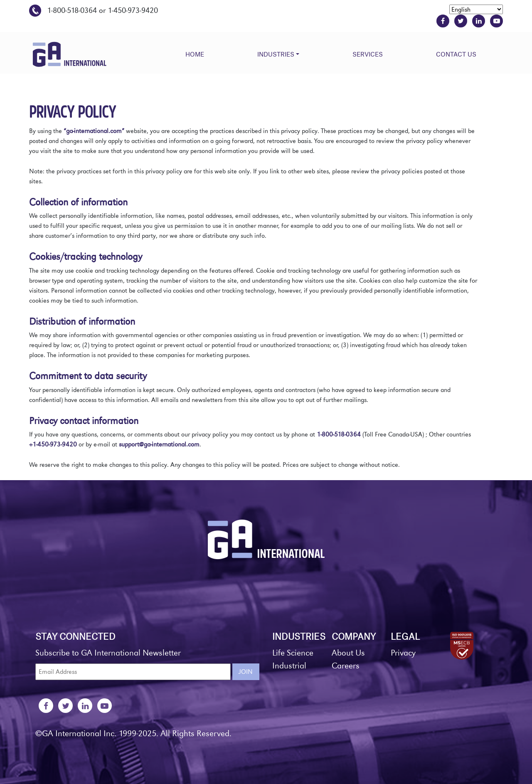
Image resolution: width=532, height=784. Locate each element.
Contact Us (456, 54)
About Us (348, 653)
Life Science (293, 653)
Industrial (289, 666)
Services (368, 54)
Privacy (403, 653)
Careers (346, 666)
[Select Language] (476, 9)
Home (195, 54)
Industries (276, 54)
